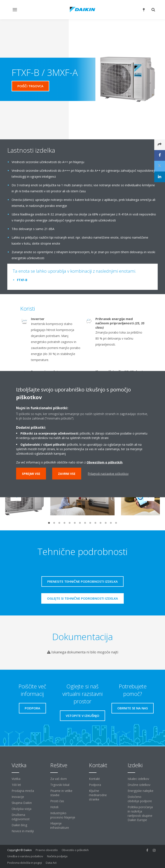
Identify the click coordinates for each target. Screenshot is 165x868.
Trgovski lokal (60, 785)
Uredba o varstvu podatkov (25, 856)
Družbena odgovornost (21, 817)
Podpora (95, 785)
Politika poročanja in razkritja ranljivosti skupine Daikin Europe (140, 813)
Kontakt (94, 779)
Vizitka (16, 779)
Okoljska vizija (21, 809)
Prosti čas (57, 801)
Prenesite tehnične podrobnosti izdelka (82, 581)
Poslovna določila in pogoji (25, 863)
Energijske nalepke (141, 791)
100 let (16, 785)
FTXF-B (22, 280)
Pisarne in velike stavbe (61, 793)
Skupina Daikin (22, 803)
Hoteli (54, 807)
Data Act (51, 863)
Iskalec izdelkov (138, 779)
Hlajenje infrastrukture (60, 825)
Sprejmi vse (31, 473)
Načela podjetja (57, 856)
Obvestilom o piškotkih (105, 462)
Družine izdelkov (139, 785)
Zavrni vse (67, 473)
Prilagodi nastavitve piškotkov (108, 473)
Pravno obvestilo (47, 850)
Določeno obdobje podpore (140, 799)
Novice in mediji (23, 831)
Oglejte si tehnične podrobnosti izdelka (82, 598)
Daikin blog (19, 825)
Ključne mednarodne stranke (98, 795)
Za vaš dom (59, 779)
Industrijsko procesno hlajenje (63, 815)
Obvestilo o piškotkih (75, 850)
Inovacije (18, 797)
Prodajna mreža (23, 791)
